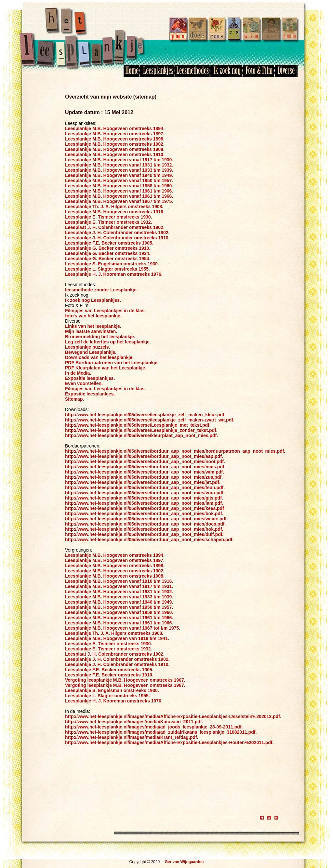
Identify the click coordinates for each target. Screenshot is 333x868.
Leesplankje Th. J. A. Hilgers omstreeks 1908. (114, 207)
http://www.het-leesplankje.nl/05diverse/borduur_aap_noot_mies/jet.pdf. (143, 482)
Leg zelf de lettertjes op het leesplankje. (108, 342)
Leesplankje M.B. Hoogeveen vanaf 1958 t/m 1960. (119, 186)
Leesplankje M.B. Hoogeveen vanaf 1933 (109, 170)
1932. (167, 165)
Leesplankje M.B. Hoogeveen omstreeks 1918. (115, 212)
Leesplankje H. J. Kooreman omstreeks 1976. (114, 274)
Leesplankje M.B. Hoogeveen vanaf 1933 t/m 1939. (119, 597)
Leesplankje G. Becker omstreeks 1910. (108, 248)
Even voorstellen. (84, 383)
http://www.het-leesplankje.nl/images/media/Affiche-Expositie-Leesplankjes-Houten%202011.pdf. (169, 742)
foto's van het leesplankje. (93, 316)
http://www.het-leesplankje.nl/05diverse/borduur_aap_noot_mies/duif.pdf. (144, 534)
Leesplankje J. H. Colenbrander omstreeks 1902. (117, 233)
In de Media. (78, 373)
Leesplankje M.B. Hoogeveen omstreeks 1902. (115, 144)
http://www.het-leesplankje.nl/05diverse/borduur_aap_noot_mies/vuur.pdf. (145, 493)
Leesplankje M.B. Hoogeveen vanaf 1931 (109, 165)
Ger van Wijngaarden (184, 862)
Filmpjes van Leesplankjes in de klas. (105, 311)
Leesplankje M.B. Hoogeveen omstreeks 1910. (115, 154)
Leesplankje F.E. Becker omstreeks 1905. (109, 243)
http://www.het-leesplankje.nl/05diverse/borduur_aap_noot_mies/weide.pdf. (146, 519)
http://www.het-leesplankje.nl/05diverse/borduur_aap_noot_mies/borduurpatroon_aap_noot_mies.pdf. (175, 451)
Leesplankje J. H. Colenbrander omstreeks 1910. (117, 238)
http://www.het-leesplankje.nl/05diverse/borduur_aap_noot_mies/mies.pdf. (145, 467)
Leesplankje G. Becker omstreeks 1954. (108, 259)
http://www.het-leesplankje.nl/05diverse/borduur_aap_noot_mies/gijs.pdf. (144, 498)
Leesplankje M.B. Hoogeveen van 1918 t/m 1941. (117, 638)
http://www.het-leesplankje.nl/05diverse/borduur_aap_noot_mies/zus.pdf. (144, 477)
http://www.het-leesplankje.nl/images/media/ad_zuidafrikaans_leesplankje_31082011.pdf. (161, 732)
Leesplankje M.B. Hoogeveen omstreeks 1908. (115, 149)
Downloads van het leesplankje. (99, 357)
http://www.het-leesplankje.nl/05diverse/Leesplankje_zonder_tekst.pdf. (141, 430)
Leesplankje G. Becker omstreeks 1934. (108, 253)
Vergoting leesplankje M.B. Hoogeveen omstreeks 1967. (125, 680)
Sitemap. (74, 399)
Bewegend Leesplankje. (91, 352)
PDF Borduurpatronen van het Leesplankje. (112, 363)
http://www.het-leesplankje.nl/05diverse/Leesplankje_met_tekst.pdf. (138, 425)
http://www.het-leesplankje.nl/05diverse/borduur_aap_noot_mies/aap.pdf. (144, 456)
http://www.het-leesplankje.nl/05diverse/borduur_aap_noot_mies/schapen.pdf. (149, 540)
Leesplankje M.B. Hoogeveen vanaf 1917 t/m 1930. (119, 160)
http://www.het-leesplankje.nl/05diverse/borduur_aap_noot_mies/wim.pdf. (145, 472)
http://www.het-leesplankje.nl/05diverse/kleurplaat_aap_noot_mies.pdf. (141, 435)
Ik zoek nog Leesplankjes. (93, 300)
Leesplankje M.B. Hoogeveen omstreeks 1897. (115, 134)
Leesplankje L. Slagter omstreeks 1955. (107, 269)
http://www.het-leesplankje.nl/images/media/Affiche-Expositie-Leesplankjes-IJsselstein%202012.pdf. (173, 716)
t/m (157, 165)
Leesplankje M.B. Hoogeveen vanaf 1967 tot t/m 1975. (123, 628)
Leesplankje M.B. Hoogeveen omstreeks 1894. (115, 128)
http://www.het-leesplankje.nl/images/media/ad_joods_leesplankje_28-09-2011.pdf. (154, 727)
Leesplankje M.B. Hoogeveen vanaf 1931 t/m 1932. (119, 592)
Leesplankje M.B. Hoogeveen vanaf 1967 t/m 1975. (119, 201)
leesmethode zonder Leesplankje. (101, 290)
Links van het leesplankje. (93, 326)
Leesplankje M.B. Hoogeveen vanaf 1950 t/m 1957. (119, 180)
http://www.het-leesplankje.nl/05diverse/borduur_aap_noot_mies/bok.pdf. (144, 514)
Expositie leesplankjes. (90, 378)
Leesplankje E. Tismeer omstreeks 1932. (108, 222)
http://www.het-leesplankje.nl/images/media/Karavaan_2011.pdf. (134, 722)
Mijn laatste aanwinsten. (91, 331)
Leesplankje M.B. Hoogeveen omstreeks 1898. (115, 139)
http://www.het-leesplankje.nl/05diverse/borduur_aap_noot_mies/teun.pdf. (145, 487)
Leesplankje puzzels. (88, 347)
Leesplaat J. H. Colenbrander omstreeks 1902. (115, 227)
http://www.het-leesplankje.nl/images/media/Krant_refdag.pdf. (132, 737)
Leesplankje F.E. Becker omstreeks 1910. (109, 675)
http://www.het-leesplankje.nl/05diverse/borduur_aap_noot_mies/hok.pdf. (144, 529)
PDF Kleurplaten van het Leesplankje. (106, 368)
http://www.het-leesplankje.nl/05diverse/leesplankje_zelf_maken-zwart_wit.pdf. (150, 420)
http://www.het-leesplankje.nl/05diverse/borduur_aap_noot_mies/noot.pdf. (145, 461)
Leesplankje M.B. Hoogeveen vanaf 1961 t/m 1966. (119, 191)
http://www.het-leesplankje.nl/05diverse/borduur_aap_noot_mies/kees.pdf (145, 508)
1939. (167, 170)
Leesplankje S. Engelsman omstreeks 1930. (112, 264)
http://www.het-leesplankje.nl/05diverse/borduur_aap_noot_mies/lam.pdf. (144, 503)
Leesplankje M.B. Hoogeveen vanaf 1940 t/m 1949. (119, 175)
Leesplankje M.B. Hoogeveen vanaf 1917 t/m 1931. (119, 586)
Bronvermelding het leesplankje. (100, 337)
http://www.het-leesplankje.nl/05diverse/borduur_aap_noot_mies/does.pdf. (145, 524)
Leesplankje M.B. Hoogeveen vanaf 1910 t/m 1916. (119, 581)
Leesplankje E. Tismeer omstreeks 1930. (108, 217)
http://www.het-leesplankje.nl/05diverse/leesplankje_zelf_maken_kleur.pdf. (145, 415)
